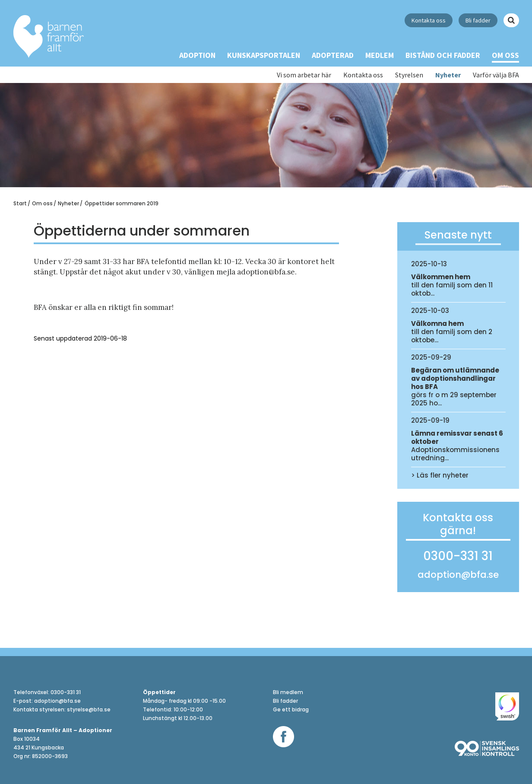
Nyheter (448, 75)
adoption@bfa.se (458, 575)
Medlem (380, 55)
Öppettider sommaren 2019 (122, 203)
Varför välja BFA (496, 75)
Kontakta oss (429, 20)
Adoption (197, 55)
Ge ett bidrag (291, 709)
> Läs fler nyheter (440, 475)
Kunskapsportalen (264, 55)
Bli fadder (478, 20)
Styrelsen (409, 75)
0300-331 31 (458, 558)
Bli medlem (288, 692)
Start (20, 203)
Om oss (505, 55)
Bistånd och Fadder (443, 55)
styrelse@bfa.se (89, 709)
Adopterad (333, 55)
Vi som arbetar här (304, 75)
